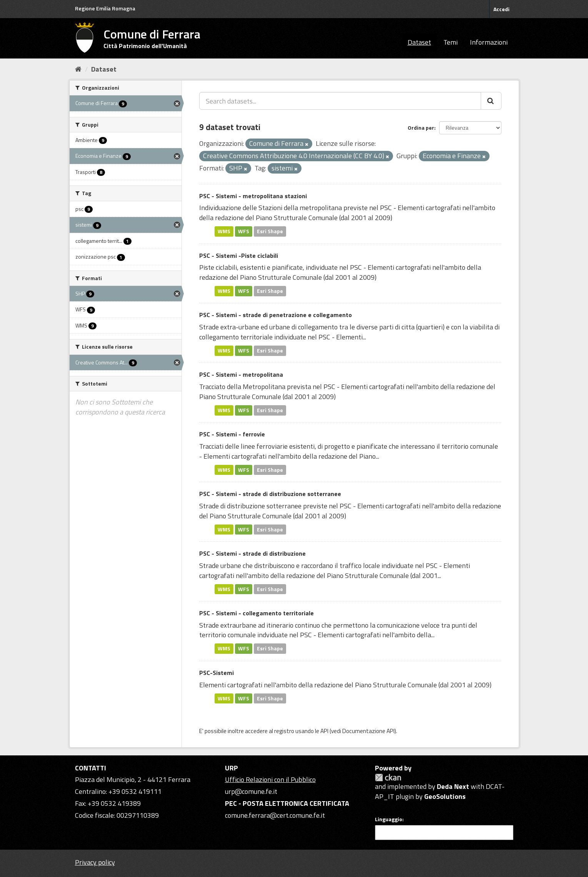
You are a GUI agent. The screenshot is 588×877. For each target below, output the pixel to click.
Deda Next (453, 786)
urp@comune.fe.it (251, 791)
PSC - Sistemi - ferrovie (232, 434)
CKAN (388, 778)
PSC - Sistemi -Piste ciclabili (239, 256)
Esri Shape (270, 231)
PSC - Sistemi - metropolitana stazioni (253, 196)
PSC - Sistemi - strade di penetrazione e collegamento (276, 315)
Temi (451, 42)
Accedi (501, 9)
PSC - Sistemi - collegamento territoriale (257, 613)
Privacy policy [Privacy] (95, 862)
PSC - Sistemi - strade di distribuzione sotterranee (270, 494)
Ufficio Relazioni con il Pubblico (270, 779)
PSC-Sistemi (217, 673)
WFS (244, 231)
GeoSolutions (445, 796)
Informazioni (489, 42)
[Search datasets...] (340, 101)
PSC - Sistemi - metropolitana (241, 374)
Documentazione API (368, 731)
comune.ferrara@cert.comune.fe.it (275, 815)
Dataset (419, 42)
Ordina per (421, 128)
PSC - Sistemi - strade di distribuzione (252, 553)
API (324, 731)
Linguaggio (389, 819)
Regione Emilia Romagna (105, 8)
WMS (224, 231)
